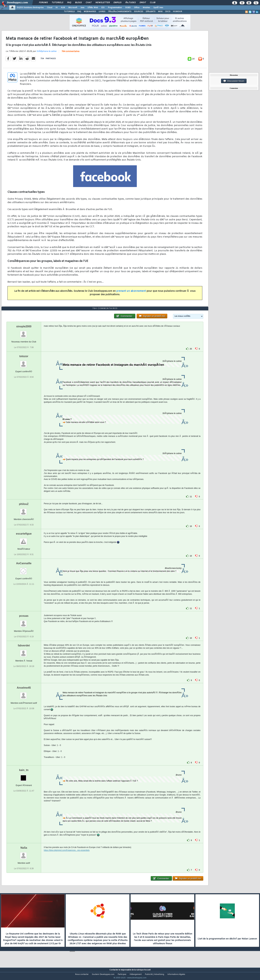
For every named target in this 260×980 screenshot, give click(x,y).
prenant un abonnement (131, 293)
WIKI (160, 12)
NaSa (24, 854)
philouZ (24, 510)
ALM (63, 8)
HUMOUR (178, 12)
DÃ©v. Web (93, 8)
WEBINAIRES (90, 12)
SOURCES (139, 12)
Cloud (50, 8)
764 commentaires (70, 54)
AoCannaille (24, 569)
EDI (103, 8)
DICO (168, 12)
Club (153, 3)
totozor (24, 362)
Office (137, 8)
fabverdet (24, 652)
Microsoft (73, 8)
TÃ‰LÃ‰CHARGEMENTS (120, 12)
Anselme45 (24, 694)
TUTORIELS (69, 12)
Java (82, 8)
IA (57, 8)
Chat (89, 3)
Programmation (115, 8)
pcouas (24, 622)
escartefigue (24, 540)
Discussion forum (234, 81)
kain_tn (24, 776)
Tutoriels (57, 3)
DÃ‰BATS (151, 12)
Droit (143, 3)
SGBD (128, 8)
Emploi (117, 3)
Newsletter (103, 3)
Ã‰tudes (130, 3)
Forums (43, 3)
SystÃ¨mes (158, 8)
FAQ (69, 3)
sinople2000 (24, 333)
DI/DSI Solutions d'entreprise (30, 8)
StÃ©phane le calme (46, 53)
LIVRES (102, 12)
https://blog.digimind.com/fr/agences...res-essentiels (67, 856)
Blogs (78, 3)
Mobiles (146, 8)
